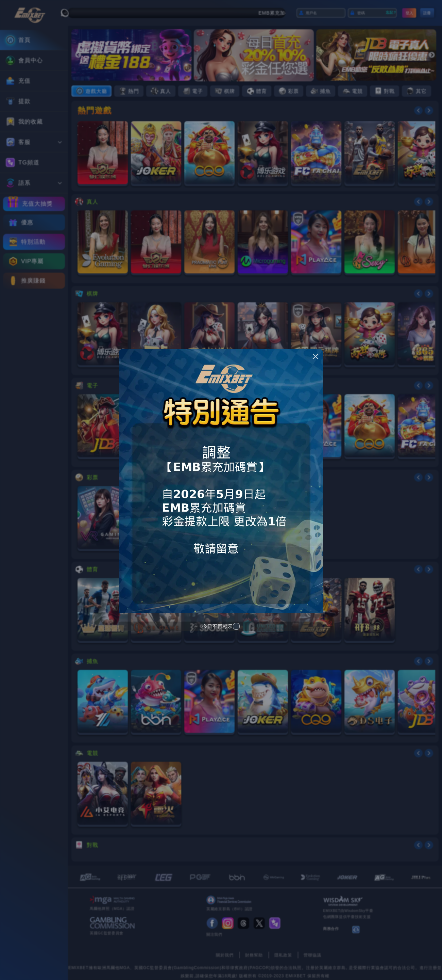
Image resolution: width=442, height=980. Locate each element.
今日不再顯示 (218, 626)
